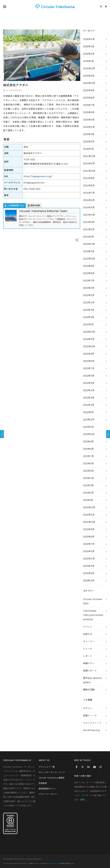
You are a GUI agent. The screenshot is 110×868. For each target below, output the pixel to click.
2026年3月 (89, 47)
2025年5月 (89, 120)
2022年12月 (89, 332)
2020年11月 (89, 515)
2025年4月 (89, 127)
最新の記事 (35, 205)
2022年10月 (89, 346)
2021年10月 (89, 434)
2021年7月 (88, 456)
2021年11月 (88, 427)
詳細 (82, 800)
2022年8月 (89, 361)
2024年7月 (89, 193)
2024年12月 (89, 156)
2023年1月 (88, 325)
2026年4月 (89, 39)
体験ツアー (89, 663)
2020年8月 (89, 537)
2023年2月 (89, 317)
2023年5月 (89, 295)
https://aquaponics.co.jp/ (38, 176)
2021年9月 (88, 442)
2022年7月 (89, 368)
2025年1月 (88, 149)
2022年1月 (88, 412)
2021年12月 (89, 420)
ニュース (88, 649)
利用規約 (63, 864)
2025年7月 (89, 105)
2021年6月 (88, 464)
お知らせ (88, 634)
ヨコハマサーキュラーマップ (52, 772)
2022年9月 (89, 354)
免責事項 (43, 783)
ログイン (88, 708)
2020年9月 (89, 529)
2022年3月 (89, 398)
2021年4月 (89, 478)
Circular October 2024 (93, 601)
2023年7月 (89, 281)
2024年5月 (89, 207)
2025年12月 (89, 68)
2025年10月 (89, 83)
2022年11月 (89, 339)
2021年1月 (88, 500)
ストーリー (89, 641)
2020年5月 (89, 551)
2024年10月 (89, 171)
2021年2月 (88, 493)
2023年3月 (89, 310)
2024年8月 (89, 186)
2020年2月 (89, 573)
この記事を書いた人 (16, 205)
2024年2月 (89, 229)
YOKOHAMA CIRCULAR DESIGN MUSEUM (93, 615)
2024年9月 (89, 178)
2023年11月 (89, 251)
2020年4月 (89, 559)
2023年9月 (89, 266)
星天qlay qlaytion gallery (93, 680)
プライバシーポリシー (49, 794)
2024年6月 (89, 200)
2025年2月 (89, 142)
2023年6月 (89, 288)
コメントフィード (92, 723)
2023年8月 (89, 273)
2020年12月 (89, 507)
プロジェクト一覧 (47, 767)
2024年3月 (89, 222)
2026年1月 (88, 61)
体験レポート (90, 671)
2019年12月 (89, 581)
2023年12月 (89, 244)
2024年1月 (89, 237)
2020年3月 (89, 566)
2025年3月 (89, 134)
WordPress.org (91, 730)
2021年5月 (88, 471)
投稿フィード (90, 716)
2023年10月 (89, 259)
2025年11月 (89, 76)
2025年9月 (89, 90)
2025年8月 (89, 98)
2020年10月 (89, 522)
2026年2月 (89, 54)
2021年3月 (88, 485)
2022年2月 (89, 405)
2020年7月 (89, 544)
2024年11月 (89, 164)
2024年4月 (89, 215)
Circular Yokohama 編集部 (52, 778)
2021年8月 (88, 449)
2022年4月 (89, 390)
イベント (88, 627)
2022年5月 (89, 383)
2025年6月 (89, 112)
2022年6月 (89, 376)
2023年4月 (89, 303)
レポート (88, 656)
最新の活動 (89, 690)
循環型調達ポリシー (48, 789)
